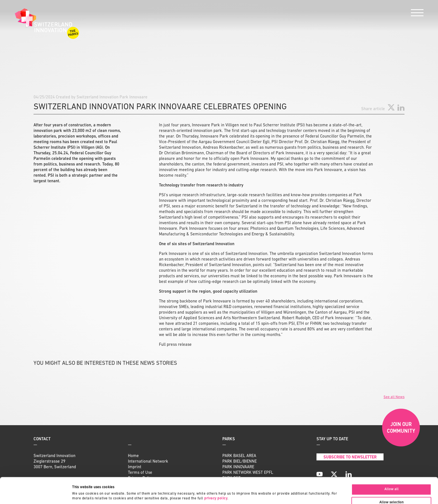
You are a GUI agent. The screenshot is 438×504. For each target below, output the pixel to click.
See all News (394, 397)
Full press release (175, 345)
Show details (264, 489)
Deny (391, 491)
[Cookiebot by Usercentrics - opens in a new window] (36, 494)
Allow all (391, 465)
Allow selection (391, 478)
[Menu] (417, 14)
